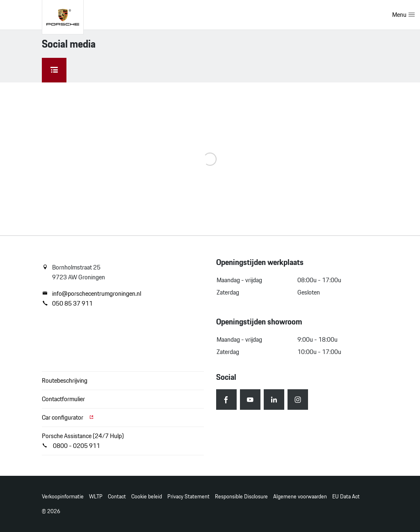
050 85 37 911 (67, 304)
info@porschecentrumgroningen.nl (91, 294)
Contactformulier (63, 399)
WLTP (96, 497)
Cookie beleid (147, 497)
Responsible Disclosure (241, 497)
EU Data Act (346, 497)
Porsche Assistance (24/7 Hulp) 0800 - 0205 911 (83, 441)
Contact (117, 497)
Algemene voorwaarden (300, 497)
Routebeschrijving (65, 380)
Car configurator (68, 417)
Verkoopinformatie (63, 497)
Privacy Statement (188, 497)
